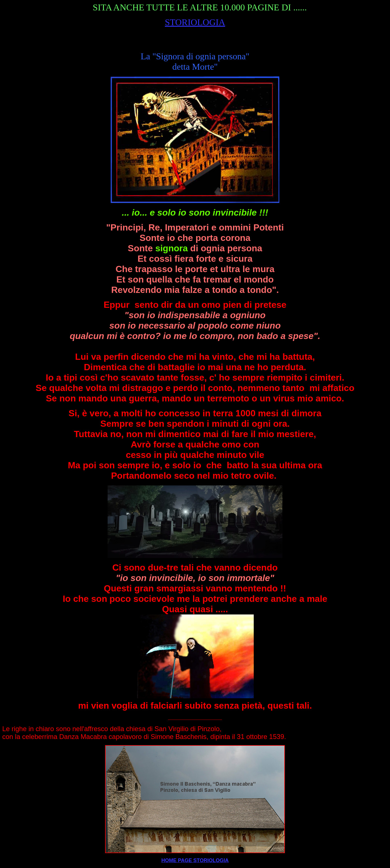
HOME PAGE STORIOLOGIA (195, 860)
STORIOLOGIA (195, 22)
